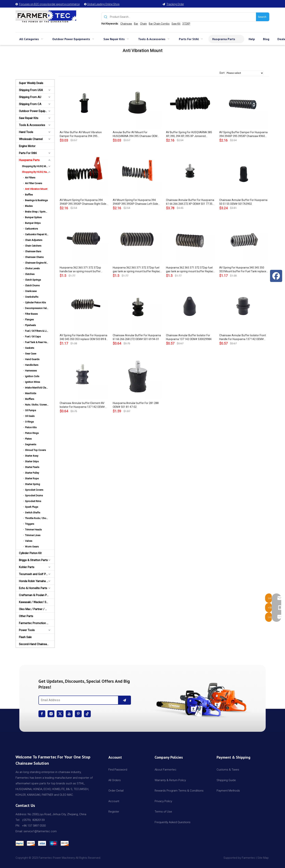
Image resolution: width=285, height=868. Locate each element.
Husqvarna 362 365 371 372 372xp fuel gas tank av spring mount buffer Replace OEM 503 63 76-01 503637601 (190, 270)
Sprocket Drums (34, 495)
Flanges (29, 320)
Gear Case (31, 354)
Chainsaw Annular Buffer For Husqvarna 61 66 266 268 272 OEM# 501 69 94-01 (137, 337)
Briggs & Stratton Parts (33, 560)
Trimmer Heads (33, 530)
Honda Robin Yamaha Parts (36, 581)
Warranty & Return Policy (170, 780)
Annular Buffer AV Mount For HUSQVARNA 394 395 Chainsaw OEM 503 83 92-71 (135, 134)
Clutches (30, 274)
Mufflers (30, 399)
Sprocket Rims (33, 501)
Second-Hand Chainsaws (35, 644)
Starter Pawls (32, 467)
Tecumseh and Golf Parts (35, 574)
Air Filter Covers (34, 183)
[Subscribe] (124, 700)
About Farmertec (166, 770)
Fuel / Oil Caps (33, 337)
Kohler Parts (27, 567)
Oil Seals (30, 416)
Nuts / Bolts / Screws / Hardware (40, 405)
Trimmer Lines (33, 535)
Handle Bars (32, 365)
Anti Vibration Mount (36, 189)
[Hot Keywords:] (263, 17)
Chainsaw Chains (34, 257)
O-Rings (29, 422)
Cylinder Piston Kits (35, 302)
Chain (143, 24)
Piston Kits (31, 427)
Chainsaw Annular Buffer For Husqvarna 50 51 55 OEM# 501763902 (243, 202)
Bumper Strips (33, 223)
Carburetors (31, 229)
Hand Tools (26, 132)
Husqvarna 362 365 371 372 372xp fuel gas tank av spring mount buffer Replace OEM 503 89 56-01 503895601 (137, 270)
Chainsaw (126, 24)
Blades (29, 206)
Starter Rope (32, 478)
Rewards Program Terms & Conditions (179, 791)
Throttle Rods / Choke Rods (40, 518)
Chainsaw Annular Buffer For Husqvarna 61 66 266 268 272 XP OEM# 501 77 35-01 (190, 202)
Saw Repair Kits (29, 118)
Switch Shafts (33, 513)
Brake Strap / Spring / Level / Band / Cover (40, 212)
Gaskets (30, 348)
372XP (186, 24)
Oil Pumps (31, 410)
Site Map (263, 858)
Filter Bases (31, 314)
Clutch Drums (32, 285)
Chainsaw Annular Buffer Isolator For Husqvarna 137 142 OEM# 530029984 (189, 337)
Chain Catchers (33, 246)
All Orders (115, 780)
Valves (29, 541)
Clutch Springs (33, 280)
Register (114, 812)
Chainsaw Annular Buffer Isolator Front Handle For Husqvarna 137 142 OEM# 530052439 (243, 337)
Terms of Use (163, 812)
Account (114, 801)
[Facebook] (42, 714)
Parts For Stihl (28, 153)
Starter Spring (32, 484)
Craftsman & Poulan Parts (35, 595)
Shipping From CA (30, 104)
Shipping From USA (31, 90)
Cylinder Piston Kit (30, 553)
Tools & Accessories (32, 125)
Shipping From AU (30, 97)
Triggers (30, 524)
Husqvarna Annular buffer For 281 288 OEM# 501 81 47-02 (136, 405)
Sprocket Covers (34, 490)
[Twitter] (60, 714)
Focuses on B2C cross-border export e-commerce (49, 4)
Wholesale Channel (31, 139)
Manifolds (31, 393)
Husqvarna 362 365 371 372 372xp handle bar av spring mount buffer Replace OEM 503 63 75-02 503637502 (83, 270)
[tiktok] (87, 714)
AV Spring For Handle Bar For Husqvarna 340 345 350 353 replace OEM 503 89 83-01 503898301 (84, 337)
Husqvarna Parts (29, 160)
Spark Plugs (32, 507)
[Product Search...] (183, 17)
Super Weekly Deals (31, 83)
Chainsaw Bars (33, 251)
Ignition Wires (32, 382)
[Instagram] (51, 714)
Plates (28, 439)
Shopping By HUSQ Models (37, 166)
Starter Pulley (32, 473)
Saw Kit (176, 24)
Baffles (29, 195)
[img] (200, 698)
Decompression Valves (38, 308)
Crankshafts (32, 297)
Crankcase (31, 291)
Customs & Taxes (228, 770)
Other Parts (26, 616)
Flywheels (30, 325)
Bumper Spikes (33, 217)
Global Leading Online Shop (103, 4)
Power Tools (27, 630)
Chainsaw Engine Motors (39, 263)
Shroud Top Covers (35, 450)
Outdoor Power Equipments (36, 111)
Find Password (118, 770)
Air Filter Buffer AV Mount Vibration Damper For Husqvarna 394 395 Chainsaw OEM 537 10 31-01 (81, 134)
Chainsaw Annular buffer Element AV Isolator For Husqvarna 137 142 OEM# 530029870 (82, 405)
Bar (136, 24)
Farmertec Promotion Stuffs (37, 623)
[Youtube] (69, 714)
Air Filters (30, 178)
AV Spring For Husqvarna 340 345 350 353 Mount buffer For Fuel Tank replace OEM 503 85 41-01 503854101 (243, 270)
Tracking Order (175, 4)
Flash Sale (25, 637)
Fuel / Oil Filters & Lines (38, 331)
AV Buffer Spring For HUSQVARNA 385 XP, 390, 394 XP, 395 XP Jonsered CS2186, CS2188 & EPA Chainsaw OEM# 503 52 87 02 (190, 134)
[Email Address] (78, 700)
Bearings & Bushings (36, 200)
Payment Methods (228, 791)
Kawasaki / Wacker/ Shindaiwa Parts (37, 602)
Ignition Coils (32, 376)
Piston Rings (32, 433)
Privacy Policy (163, 801)
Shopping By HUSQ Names (37, 172)
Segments (31, 444)
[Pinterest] (78, 714)
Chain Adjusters (34, 240)
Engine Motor (27, 146)
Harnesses (31, 371)
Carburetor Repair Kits (37, 234)
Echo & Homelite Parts (33, 588)
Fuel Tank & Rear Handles (39, 342)
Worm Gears (32, 547)
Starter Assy (32, 456)
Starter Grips (32, 461)
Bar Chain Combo (159, 24)
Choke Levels (32, 268)
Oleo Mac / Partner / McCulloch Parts (37, 609)
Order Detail (116, 791)
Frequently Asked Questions (173, 822)
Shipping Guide (226, 780)
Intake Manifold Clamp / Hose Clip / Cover (40, 388)
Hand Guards (32, 359)
